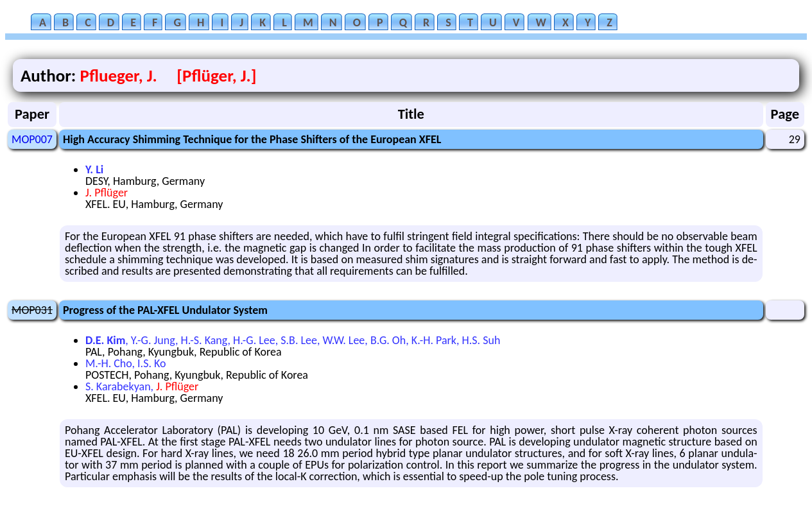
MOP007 (32, 139)
